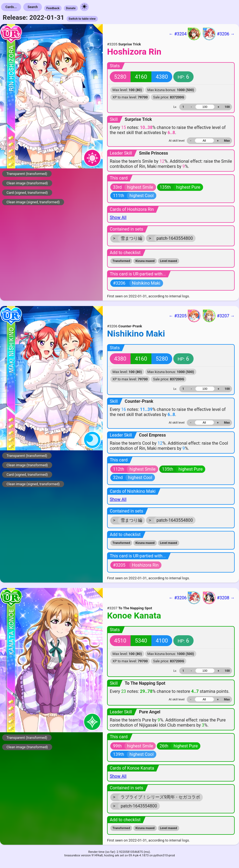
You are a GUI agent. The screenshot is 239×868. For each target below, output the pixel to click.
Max (227, 141)
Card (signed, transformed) (27, 193)
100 (227, 107)
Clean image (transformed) (27, 183)
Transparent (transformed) (27, 174)
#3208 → (219, 598)
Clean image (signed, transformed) (33, 202)
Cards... (11, 7)
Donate (71, 8)
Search (33, 7)
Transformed (121, 261)
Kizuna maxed (145, 261)
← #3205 (185, 316)
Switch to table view (82, 19)
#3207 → (219, 316)
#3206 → (219, 34)
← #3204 (185, 34)
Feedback (53, 8)
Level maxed (169, 261)
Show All (118, 217)
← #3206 (185, 598)
